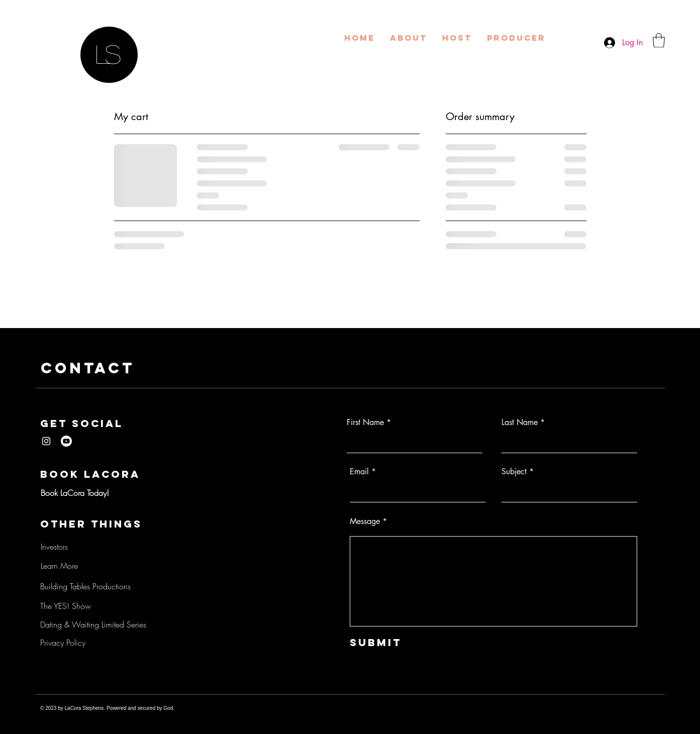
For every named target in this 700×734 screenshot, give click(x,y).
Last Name (520, 423)
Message (365, 521)
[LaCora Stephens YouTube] (66, 441)
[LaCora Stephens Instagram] (46, 441)
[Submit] (397, 642)
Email (359, 472)
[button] (659, 40)
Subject (514, 472)
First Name (365, 423)
